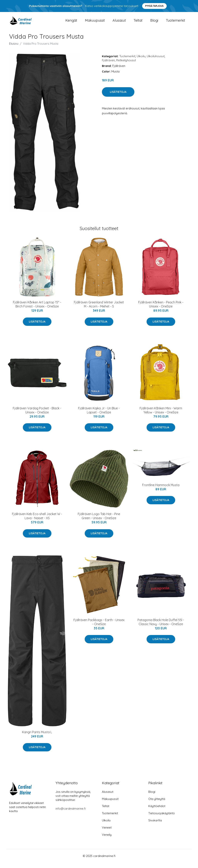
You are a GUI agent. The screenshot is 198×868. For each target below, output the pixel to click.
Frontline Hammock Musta (161, 490)
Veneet (107, 833)
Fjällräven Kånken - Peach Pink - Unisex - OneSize (161, 310)
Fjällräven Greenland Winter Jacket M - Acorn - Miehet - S (99, 310)
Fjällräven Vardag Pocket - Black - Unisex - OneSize (37, 416)
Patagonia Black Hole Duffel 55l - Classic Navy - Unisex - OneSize (161, 627)
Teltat (138, 23)
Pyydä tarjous (154, 6)
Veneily (107, 840)
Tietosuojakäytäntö (162, 819)
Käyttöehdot (157, 811)
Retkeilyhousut (126, 66)
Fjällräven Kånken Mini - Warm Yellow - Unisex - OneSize (161, 416)
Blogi (154, 23)
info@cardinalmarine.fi (71, 814)
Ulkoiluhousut (156, 62)
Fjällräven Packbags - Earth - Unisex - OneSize (99, 627)
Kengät (71, 23)
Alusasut (119, 23)
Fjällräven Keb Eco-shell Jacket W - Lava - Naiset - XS (37, 521)
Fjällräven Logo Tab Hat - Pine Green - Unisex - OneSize (99, 521)
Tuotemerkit (175, 23)
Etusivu (14, 49)
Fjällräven (108, 66)
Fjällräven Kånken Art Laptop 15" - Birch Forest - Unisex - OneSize (37, 310)
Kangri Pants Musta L (37, 737)
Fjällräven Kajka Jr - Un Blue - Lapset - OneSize (99, 416)
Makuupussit (95, 23)
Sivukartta (155, 826)
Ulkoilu (141, 62)
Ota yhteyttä (157, 804)
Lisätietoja (118, 97)
